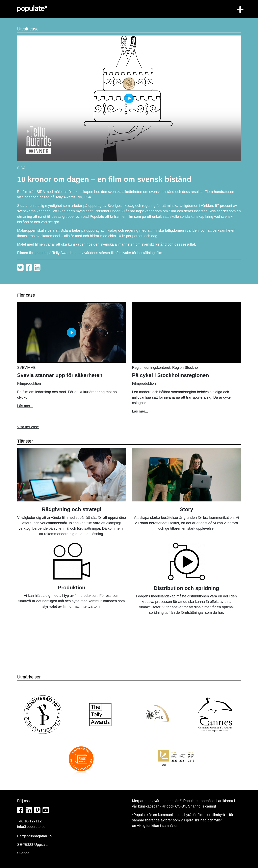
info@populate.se (31, 827)
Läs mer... (25, 406)
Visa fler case (28, 427)
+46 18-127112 (29, 821)
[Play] (129, 98)
